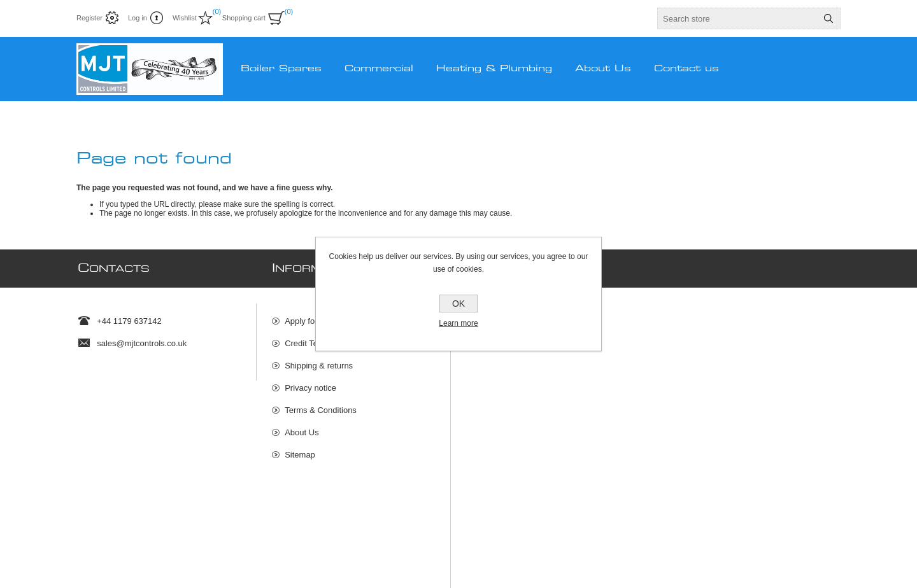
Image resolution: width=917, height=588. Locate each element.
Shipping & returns (319, 359)
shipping (231, 565)
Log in (138, 18)
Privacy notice (310, 381)
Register (89, 18)
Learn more (458, 323)
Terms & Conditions (321, 404)
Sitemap (300, 448)
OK (458, 304)
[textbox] (737, 18)
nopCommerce (824, 550)
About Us (302, 426)
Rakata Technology (298, 550)
